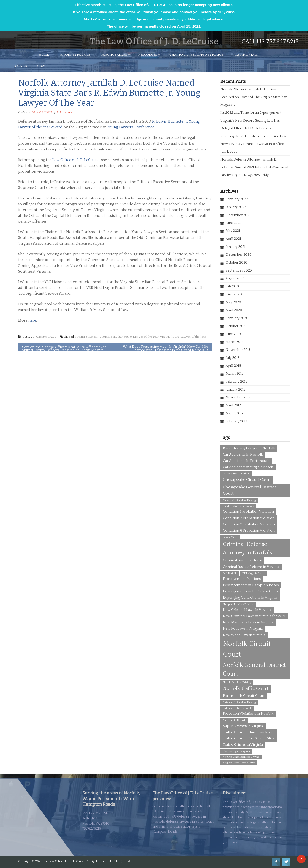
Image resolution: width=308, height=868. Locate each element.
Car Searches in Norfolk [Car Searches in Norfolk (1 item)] (236, 474)
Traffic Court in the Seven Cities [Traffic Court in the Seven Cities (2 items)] (249, 738)
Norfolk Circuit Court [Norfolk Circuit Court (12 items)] (247, 649)
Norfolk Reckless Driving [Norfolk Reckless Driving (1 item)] (237, 682)
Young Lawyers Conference (131, 127)
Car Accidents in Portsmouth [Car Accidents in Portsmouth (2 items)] (246, 461)
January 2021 (236, 247)
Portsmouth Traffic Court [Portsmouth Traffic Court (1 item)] (237, 708)
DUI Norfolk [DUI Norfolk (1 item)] (230, 573)
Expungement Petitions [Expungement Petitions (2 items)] (242, 579)
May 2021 (233, 231)
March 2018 (235, 374)
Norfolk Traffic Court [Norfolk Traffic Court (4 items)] (246, 688)
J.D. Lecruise (65, 112)
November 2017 (238, 397)
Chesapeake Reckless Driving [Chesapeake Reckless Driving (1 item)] (239, 500)
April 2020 (234, 310)
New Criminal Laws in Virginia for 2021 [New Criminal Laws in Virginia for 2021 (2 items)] (254, 616)
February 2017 (236, 421)
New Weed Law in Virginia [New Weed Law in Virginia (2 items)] (244, 635)
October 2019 (236, 326)
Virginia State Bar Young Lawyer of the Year (129, 337)
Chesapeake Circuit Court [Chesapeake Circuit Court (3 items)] (247, 480)
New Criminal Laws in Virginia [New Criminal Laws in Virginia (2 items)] (247, 610)
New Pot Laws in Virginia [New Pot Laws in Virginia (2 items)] (243, 629)
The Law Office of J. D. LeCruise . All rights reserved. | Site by (83, 861)
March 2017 (234, 413)
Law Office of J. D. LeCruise (76, 160)
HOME (44, 55)
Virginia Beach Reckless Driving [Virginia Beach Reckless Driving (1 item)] (241, 757)
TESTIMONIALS (246, 55)
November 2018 (238, 350)
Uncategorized (46, 337)
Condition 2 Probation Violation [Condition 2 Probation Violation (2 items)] (249, 518)
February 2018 (237, 382)
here (32, 320)
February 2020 (237, 318)
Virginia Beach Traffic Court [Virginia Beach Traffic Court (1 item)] (239, 763)
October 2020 (237, 263)
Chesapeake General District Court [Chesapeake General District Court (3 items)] (249, 490)
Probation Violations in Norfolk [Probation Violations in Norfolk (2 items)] (248, 714)
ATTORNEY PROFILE (75, 55)
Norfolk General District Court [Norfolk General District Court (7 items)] (254, 670)
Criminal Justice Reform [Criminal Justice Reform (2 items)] (242, 560)
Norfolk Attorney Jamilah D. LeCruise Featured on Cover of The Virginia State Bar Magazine (253, 97)
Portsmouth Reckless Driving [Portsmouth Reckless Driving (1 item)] (239, 702)
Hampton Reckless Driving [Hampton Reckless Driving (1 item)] (238, 604)
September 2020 (239, 271)
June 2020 (234, 294)
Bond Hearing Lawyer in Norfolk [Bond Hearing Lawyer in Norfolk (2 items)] (249, 448)
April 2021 (233, 239)
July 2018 (233, 358)
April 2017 (233, 405)
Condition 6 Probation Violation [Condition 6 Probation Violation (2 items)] (249, 530)
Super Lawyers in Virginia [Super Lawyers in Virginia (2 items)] (243, 726)
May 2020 (233, 302)
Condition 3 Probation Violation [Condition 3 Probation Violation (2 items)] (249, 524)
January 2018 (236, 390)
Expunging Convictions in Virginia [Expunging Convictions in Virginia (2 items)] (250, 598)
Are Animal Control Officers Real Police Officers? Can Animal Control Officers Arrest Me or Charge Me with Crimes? (64, 348)
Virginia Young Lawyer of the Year (183, 337)
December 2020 (239, 255)
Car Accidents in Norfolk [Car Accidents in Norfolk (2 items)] (243, 455)
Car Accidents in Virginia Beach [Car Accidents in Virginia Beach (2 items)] (248, 467)
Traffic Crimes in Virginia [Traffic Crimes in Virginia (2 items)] (243, 745)
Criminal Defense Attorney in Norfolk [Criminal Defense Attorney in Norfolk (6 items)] (248, 548)
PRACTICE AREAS (114, 55)
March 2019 (235, 342)
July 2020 (233, 286)
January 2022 (236, 207)
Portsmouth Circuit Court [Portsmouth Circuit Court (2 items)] (244, 696)
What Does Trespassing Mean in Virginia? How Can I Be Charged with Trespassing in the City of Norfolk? (166, 348)
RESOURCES (148, 55)
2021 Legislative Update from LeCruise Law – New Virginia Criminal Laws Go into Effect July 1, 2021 (254, 144)
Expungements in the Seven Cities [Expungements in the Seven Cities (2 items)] (250, 591)
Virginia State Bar (86, 337)
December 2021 (238, 215)
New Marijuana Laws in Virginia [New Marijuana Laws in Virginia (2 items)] (248, 622)
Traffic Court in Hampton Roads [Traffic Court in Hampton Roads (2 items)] (249, 732)
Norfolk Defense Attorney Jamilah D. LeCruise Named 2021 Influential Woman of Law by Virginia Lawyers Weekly (254, 167)
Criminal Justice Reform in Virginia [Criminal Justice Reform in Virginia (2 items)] (251, 567)
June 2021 (233, 223)
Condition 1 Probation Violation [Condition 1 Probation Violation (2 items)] (248, 511)
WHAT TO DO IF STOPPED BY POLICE (196, 55)
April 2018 (233, 366)
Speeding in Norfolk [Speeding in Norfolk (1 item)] (234, 720)
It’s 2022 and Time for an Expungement (251, 113)
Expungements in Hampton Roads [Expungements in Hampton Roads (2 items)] (251, 585)
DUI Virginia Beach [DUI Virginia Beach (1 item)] (253, 573)
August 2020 (235, 279)
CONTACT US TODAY (30, 66)
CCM (127, 861)
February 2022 (237, 199)
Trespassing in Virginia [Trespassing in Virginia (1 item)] (236, 751)
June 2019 (233, 334)
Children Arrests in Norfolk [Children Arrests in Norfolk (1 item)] (238, 506)
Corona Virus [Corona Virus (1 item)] (230, 537)
